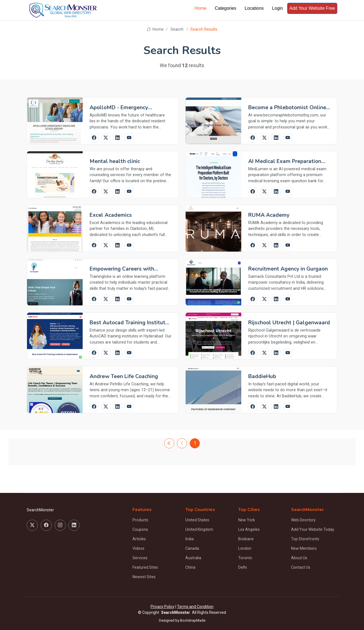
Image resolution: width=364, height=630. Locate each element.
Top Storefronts (305, 539)
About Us (299, 558)
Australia (193, 558)
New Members (304, 548)
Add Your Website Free (312, 8)
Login (278, 8)
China (190, 567)
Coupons (140, 529)
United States (197, 520)
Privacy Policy (163, 607)
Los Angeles (249, 529)
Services (140, 558)
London (245, 548)
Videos (138, 548)
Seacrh (177, 29)
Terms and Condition (195, 607)
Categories (226, 8)
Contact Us (301, 567)
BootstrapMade (193, 620)
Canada (192, 548)
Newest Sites (144, 577)
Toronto (245, 558)
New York (247, 520)
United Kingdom (199, 529)
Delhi (243, 567)
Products (140, 520)
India (190, 539)
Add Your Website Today (313, 529)
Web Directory (303, 520)
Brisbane (246, 539)
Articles (139, 539)
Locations (254, 8)
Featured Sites (145, 567)
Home (201, 8)
